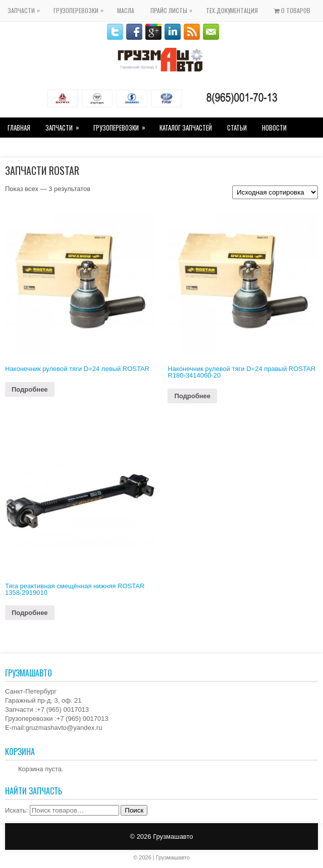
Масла (126, 10)
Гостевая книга (71, 148)
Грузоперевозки (81, 7)
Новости (274, 128)
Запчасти (26, 7)
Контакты (21, 148)
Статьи (237, 128)
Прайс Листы (174, 7)
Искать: (16, 810)
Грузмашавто (173, 836)
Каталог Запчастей (186, 128)
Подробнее (30, 389)
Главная (19, 128)
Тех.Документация (232, 10)
